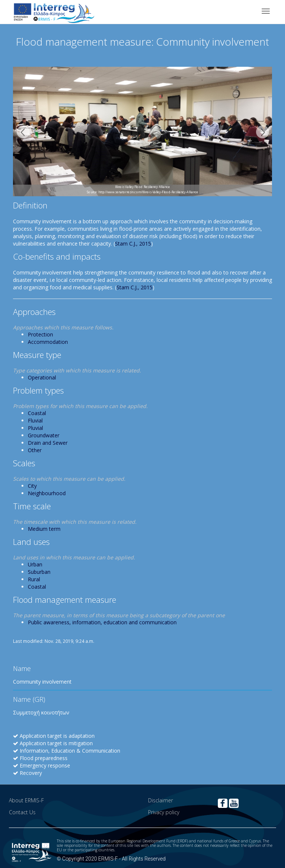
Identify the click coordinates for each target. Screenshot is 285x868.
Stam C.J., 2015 (133, 244)
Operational (42, 377)
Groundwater (44, 435)
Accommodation (48, 342)
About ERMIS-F (26, 800)
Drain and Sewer (48, 443)
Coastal (37, 413)
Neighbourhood (47, 493)
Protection (40, 334)
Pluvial (35, 428)
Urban (35, 564)
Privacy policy (164, 812)
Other (35, 450)
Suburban (39, 572)
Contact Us (22, 812)
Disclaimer (160, 800)
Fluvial (35, 420)
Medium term (44, 529)
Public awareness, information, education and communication (102, 622)
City (32, 486)
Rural (34, 579)
